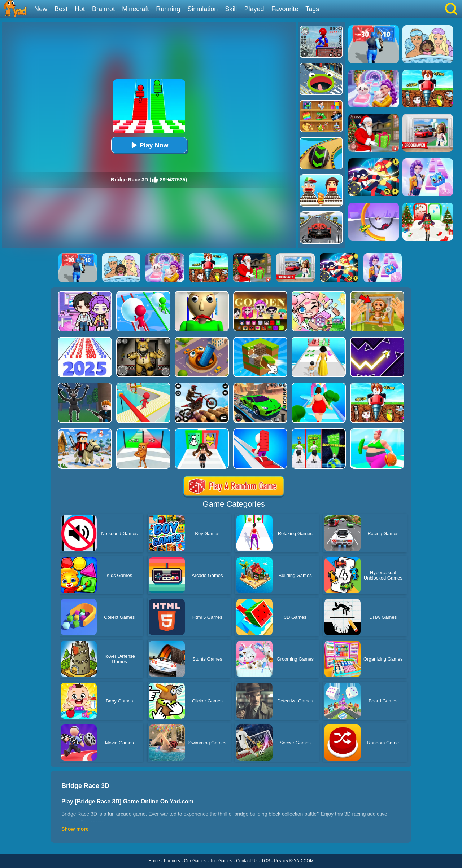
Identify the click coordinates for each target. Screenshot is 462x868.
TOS (266, 861)
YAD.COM (304, 861)
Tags (312, 9)
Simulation (202, 9)
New (41, 9)
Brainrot (103, 9)
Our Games (195, 861)
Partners (172, 861)
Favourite (285, 9)
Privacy (281, 861)
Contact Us (247, 861)
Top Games (221, 861)
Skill (231, 9)
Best (61, 9)
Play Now (149, 145)
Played (254, 9)
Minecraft (135, 9)
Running (168, 9)
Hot (80, 9)
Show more (75, 829)
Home (154, 861)
